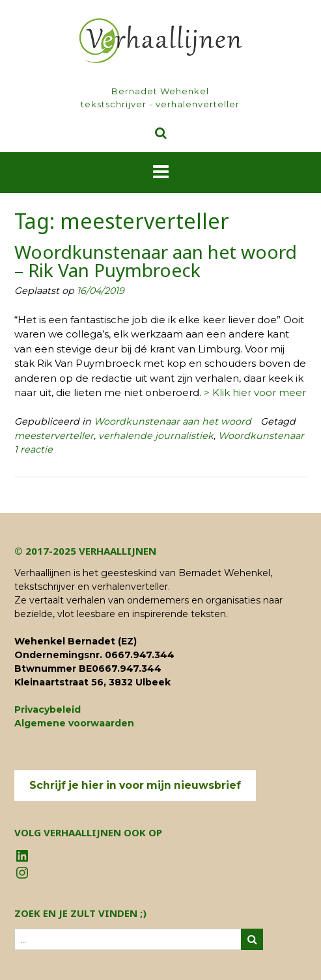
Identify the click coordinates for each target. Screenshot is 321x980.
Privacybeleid (48, 709)
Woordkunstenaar (261, 436)
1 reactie (34, 449)
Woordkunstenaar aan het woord (173, 421)
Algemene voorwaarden (74, 723)
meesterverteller (54, 436)
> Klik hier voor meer (255, 392)
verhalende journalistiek (156, 436)
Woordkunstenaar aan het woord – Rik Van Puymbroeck (156, 261)
